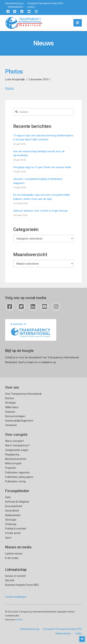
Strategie (10, 403)
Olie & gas (11, 520)
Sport (8, 538)
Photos (9, 88)
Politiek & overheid (16, 529)
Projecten (11, 468)
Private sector (13, 533)
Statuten (10, 412)
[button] (78, 23)
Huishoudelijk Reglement (19, 421)
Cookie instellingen (16, 597)
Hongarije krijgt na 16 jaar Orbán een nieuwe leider (42, 167)
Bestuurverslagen (15, 416)
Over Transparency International (23, 394)
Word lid (10, 580)
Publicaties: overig (15, 481)
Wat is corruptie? (15, 441)
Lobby (31, 7)
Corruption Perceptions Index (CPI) (45, 3)
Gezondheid (12, 511)
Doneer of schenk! (15, 576)
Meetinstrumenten (16, 459)
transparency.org (14, 3)
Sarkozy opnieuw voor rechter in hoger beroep (40, 211)
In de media (12, 558)
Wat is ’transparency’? (18, 445)
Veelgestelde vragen (17, 450)
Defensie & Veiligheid (17, 502)
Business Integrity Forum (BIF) (22, 585)
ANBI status (12, 407)
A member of (31, 330)
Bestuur (10, 398)
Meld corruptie (13, 463)
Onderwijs (11, 524)
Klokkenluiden (15, 7)
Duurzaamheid (14, 506)
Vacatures (11, 425)
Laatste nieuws (14, 554)
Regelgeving (12, 455)
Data (8, 497)
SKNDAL (20, 620)
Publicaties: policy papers (19, 477)
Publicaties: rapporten (18, 472)
